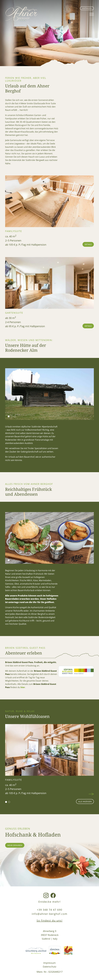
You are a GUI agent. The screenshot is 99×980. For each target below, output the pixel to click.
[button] (9, 416)
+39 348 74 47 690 (50, 910)
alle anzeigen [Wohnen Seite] (85, 801)
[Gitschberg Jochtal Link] (36, 951)
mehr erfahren (15, 845)
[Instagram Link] (46, 896)
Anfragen (87, 8)
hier (23, 687)
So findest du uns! (50, 921)
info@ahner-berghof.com (50, 914)
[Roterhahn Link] (68, 951)
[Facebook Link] (53, 896)
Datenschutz (49, 967)
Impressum (49, 963)
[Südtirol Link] (55, 951)
